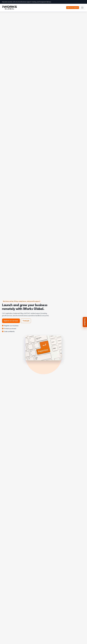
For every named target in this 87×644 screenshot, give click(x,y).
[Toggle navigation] (82, 8)
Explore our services (11, 321)
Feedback (85, 322)
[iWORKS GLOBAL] (10, 8)
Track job (26, 321)
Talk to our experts (73, 8)
